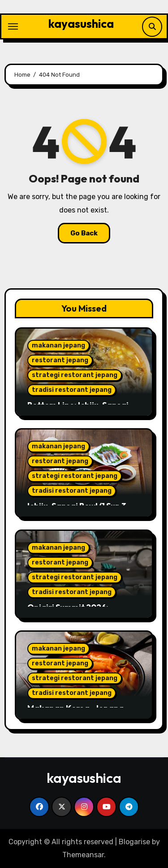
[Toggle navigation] (13, 26)
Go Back (84, 233)
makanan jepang (58, 345)
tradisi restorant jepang (72, 390)
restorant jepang (60, 360)
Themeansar (83, 855)
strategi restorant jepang (75, 375)
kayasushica (81, 24)
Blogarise (134, 842)
